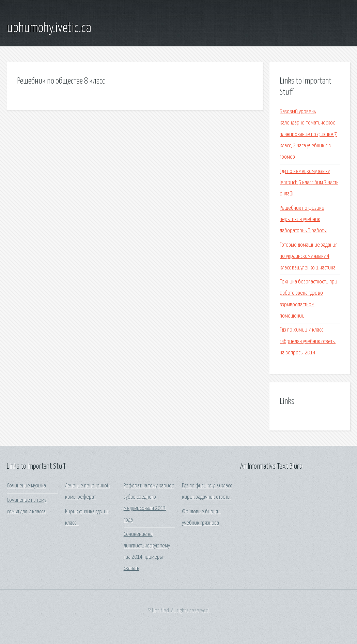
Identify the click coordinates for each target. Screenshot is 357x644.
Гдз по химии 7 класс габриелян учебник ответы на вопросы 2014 (308, 341)
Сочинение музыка (26, 486)
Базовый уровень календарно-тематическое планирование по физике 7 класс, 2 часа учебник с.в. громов (308, 134)
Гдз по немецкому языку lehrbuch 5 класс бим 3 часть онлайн (309, 183)
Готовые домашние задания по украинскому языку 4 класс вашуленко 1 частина (309, 257)
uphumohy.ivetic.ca (49, 28)
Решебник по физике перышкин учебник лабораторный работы (303, 220)
